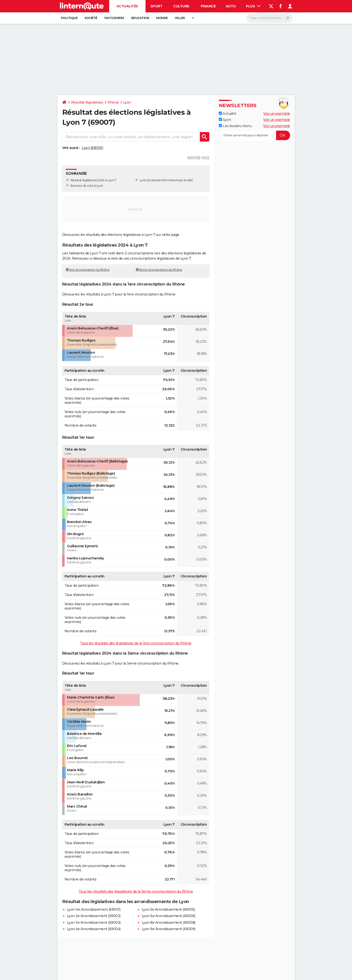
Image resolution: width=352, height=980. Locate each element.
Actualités (127, 6)
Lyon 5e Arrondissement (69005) (168, 909)
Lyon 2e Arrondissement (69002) (94, 916)
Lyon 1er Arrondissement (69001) (94, 909)
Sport (157, 6)
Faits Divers (114, 18)
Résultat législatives (87, 102)
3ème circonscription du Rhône (161, 270)
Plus (253, 6)
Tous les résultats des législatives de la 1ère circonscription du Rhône (136, 643)
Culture (181, 6)
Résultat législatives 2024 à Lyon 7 (93, 180)
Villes (180, 18)
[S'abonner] (254, 135)
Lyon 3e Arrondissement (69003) (94, 923)
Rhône (113, 102)
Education (140, 18)
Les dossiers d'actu (235, 126)
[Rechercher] (269, 18)
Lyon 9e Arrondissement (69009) (169, 929)
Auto (231, 6)
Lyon (127, 102)
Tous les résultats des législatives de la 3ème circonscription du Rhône (136, 891)
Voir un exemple (277, 114)
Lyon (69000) (92, 148)
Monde (162, 18)
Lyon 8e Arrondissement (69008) (169, 923)
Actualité (228, 114)
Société (91, 18)
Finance (208, 6)
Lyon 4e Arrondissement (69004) (94, 929)
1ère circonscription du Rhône (89, 270)
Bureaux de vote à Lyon (87, 186)
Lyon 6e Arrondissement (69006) (169, 916)
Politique (69, 18)
